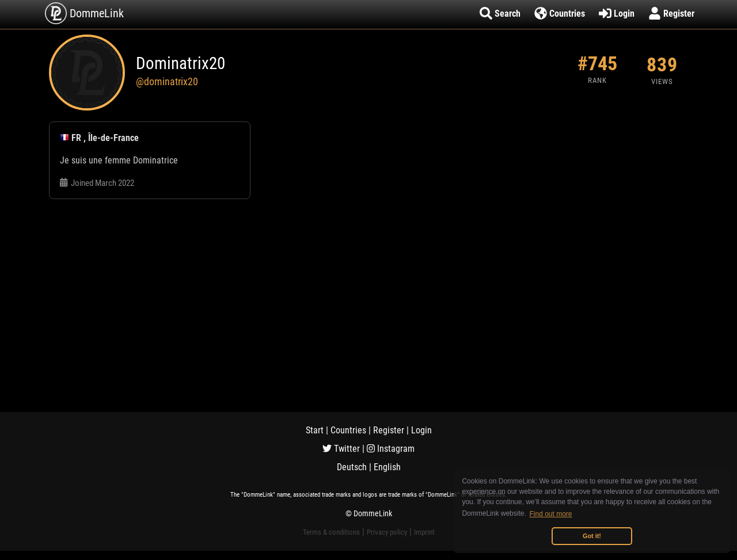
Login (421, 430)
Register (389, 430)
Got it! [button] (592, 536)
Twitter (341, 449)
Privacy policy (387, 532)
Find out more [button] (551, 514)
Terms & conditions (331, 532)
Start (315, 430)
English (387, 467)
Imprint (424, 532)
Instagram (391, 449)
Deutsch (352, 467)
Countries (348, 430)
